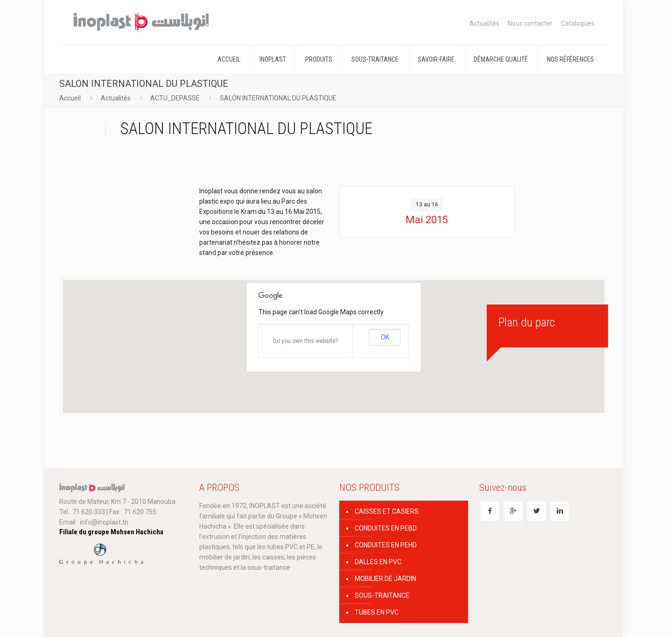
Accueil (70, 98)
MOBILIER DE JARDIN (385, 579)
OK (385, 337)
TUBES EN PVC (377, 612)
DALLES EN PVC (378, 562)
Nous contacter (530, 23)
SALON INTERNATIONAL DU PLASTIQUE (278, 98)
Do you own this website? (305, 341)
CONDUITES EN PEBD (386, 528)
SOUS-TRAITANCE (382, 595)
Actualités (484, 23)
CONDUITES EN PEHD (386, 545)
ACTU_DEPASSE (175, 98)
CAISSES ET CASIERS (387, 511)
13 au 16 (427, 205)
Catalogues (578, 23)
